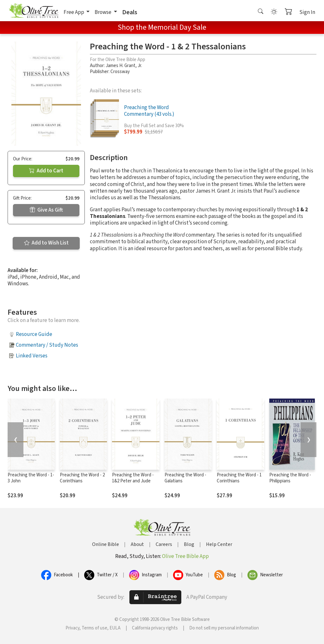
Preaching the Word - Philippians (290, 478)
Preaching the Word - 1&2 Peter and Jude (133, 478)
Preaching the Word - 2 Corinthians (82, 478)
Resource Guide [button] (34, 334)
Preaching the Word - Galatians (185, 478)
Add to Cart (46, 171)
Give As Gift (46, 210)
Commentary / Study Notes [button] (47, 345)
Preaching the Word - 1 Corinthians (239, 478)
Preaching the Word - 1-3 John (31, 478)
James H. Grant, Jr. (124, 66)
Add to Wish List (46, 243)
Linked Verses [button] (32, 356)
